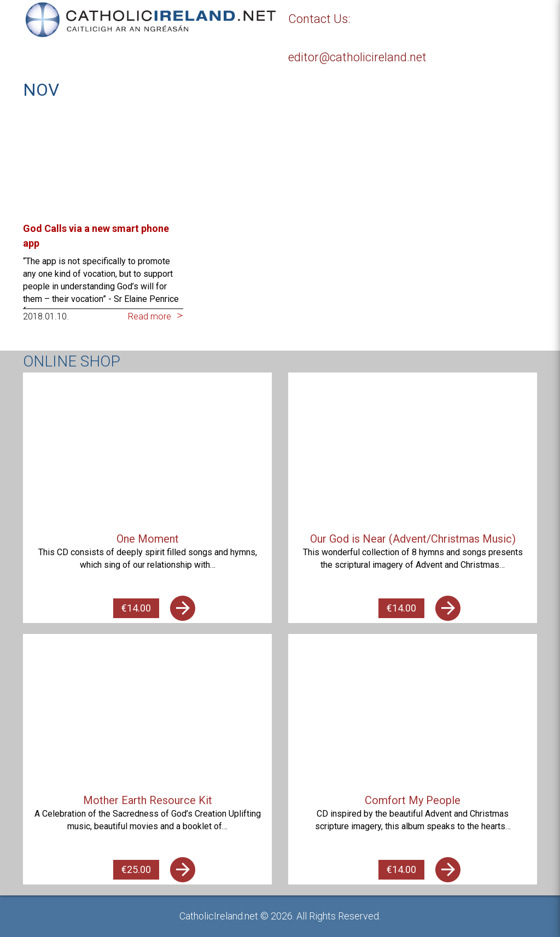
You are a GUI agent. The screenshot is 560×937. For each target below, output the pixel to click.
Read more (150, 316)
